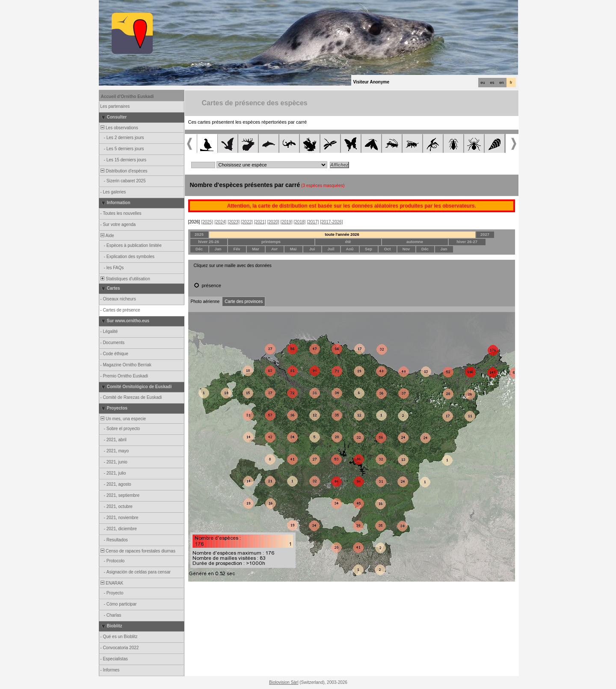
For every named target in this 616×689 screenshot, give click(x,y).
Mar (256, 249)
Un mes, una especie (123, 419)
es (492, 83)
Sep (369, 249)
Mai (293, 249)
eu (483, 83)
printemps (271, 242)
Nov (406, 249)
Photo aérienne (205, 301)
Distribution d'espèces (124, 171)
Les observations (119, 128)
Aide (107, 236)
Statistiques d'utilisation (125, 279)
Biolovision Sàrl (284, 682)
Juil (331, 249)
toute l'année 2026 (342, 235)
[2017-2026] (331, 222)
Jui (312, 249)
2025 (199, 235)
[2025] (207, 222)
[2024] (220, 222)
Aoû (349, 249)
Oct (388, 249)
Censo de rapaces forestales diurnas (138, 551)
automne (415, 242)
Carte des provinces (244, 301)
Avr (274, 249)
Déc (199, 249)
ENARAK (112, 583)
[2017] (313, 222)
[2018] (300, 222)
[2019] (287, 222)
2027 (485, 235)
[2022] (247, 222)
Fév (237, 249)
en (501, 83)
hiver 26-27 (467, 242)
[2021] (260, 222)
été (348, 242)
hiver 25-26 (209, 242)
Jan (218, 249)
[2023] (234, 222)
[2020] (273, 222)
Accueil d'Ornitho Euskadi (127, 97)
